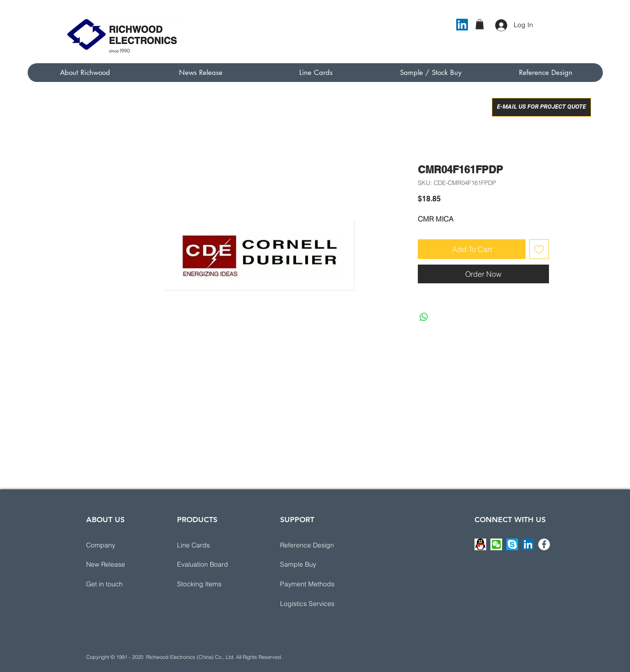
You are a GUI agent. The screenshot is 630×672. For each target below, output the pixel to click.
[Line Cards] (210, 546)
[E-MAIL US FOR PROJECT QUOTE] (541, 107)
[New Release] (119, 565)
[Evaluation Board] (210, 565)
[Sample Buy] (313, 565)
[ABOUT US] (119, 520)
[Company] (119, 546)
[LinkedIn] (462, 25)
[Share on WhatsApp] (424, 317)
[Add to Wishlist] (539, 249)
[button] (480, 24)
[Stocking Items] (210, 584)
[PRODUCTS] (210, 520)
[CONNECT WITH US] (510, 520)
